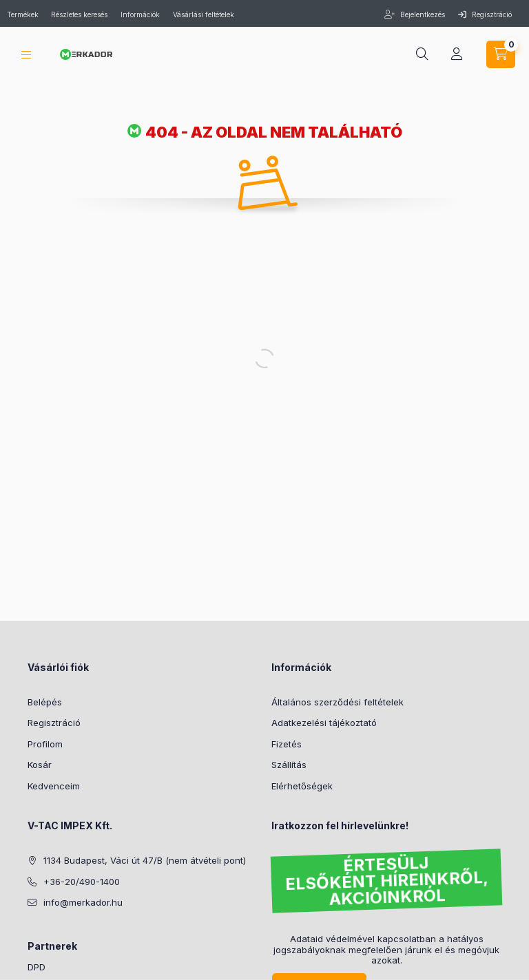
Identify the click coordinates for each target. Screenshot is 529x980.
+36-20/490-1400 (82, 882)
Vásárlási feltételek (204, 14)
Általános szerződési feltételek (338, 702)
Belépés (45, 702)
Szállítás (289, 765)
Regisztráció (485, 14)
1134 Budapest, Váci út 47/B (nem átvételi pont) (145, 860)
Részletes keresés (79, 14)
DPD (37, 967)
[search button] (422, 54)
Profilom (45, 744)
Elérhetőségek (302, 786)
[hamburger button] (26, 55)
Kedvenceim (54, 786)
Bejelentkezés (422, 14)
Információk (140, 14)
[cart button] (501, 54)
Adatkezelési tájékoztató (324, 723)
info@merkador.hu (83, 902)
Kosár (40, 765)
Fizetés (287, 744)
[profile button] (457, 54)
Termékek (24, 14)
